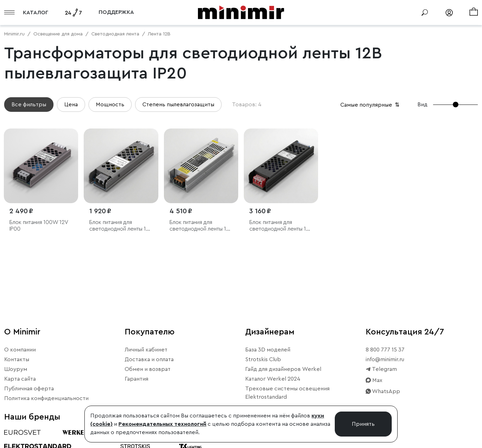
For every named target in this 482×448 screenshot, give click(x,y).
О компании (20, 350)
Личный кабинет (146, 350)
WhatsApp (383, 391)
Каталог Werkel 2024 (273, 379)
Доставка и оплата (149, 359)
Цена (71, 105)
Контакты (17, 359)
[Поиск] (425, 13)
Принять (363, 424)
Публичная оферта (29, 389)
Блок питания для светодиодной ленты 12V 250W (201, 226)
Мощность (110, 105)
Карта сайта (20, 379)
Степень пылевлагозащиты (178, 105)
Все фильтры (29, 105)
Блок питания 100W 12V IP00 (39, 226)
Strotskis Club (263, 359)
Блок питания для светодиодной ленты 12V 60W (121, 226)
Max (374, 380)
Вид (422, 105)
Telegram (381, 369)
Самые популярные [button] (371, 105)
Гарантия (136, 379)
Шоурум (16, 369)
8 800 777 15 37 (385, 350)
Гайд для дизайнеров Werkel (283, 369)
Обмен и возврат (148, 369)
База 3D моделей (268, 350)
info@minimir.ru (385, 359)
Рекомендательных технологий (162, 424)
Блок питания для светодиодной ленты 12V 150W (281, 226)
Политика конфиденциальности (46, 398)
